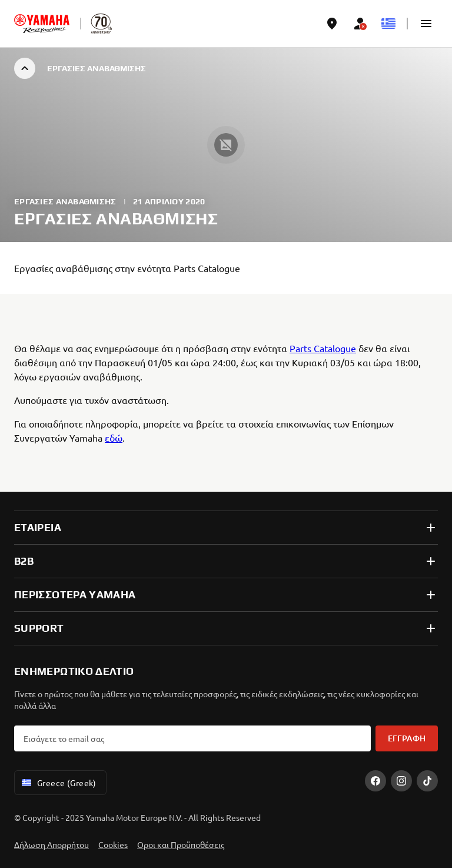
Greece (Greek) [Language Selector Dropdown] (58, 783)
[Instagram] (401, 781)
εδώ (114, 438)
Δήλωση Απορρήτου (51, 844)
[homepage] (42, 24)
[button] (426, 24)
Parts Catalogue (323, 348)
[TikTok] (427, 781)
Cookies (113, 844)
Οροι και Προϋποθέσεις (181, 844)
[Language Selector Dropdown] (388, 24)
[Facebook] (375, 781)
